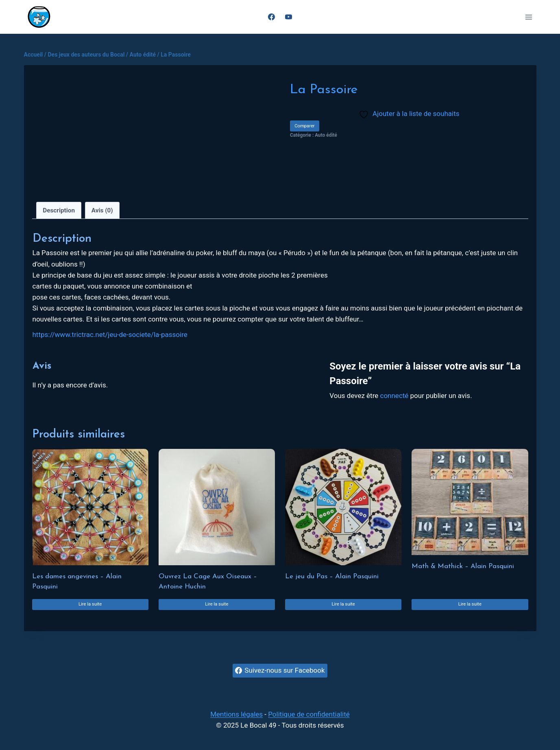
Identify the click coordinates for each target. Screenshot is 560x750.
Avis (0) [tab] (102, 210)
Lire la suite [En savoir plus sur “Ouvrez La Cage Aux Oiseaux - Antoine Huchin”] (217, 604)
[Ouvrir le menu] (529, 17)
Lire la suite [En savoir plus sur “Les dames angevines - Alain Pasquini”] (90, 604)
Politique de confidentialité (309, 714)
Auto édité (326, 135)
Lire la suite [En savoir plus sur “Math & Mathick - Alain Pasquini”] (470, 604)
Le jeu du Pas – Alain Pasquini (332, 576)
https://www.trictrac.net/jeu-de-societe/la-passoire (110, 335)
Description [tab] (59, 210)
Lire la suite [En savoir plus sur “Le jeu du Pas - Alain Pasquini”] (343, 604)
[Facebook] (271, 17)
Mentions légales (236, 714)
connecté (394, 396)
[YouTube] (289, 17)
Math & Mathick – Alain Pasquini (463, 566)
